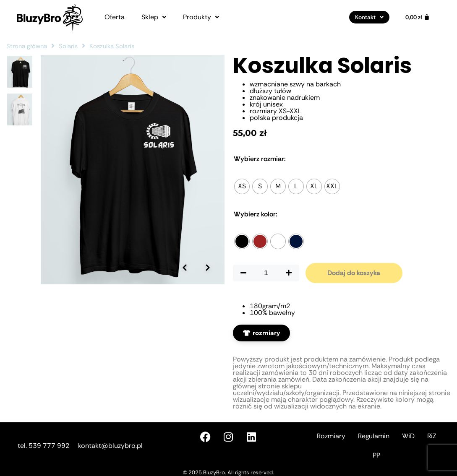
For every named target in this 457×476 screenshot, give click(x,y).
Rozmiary (331, 436)
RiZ (432, 436)
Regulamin (374, 436)
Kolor (256, 214)
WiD (408, 436)
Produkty (201, 17)
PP (376, 455)
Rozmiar (260, 159)
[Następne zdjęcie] (208, 255)
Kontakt (369, 17)
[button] (154, 17)
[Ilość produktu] (266, 273)
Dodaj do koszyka (354, 273)
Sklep (154, 17)
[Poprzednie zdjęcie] (185, 255)
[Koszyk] (418, 17)
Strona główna (27, 46)
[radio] (242, 186)
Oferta (115, 17)
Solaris (68, 46)
